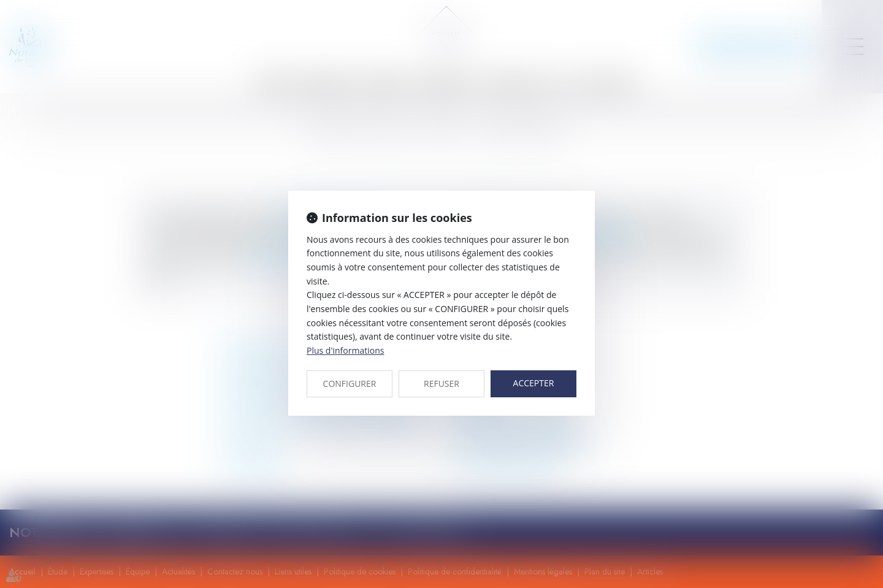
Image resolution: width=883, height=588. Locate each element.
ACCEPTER (534, 383)
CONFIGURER (350, 384)
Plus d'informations (345, 350)
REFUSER (442, 384)
